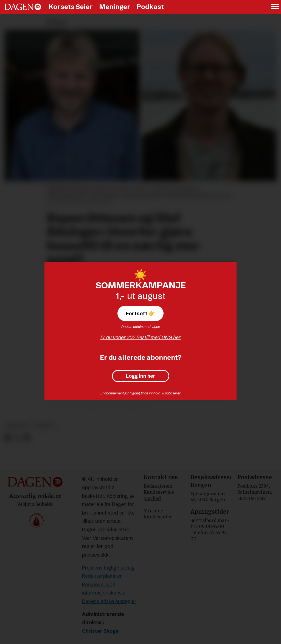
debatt (44, 426)
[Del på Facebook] (8, 438)
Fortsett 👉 (140, 313)
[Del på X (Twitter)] (17, 438)
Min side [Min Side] (153, 511)
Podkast (150, 7)
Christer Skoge (100, 631)
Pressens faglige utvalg (108, 568)
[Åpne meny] (275, 7)
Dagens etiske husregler (109, 601)
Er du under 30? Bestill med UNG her (140, 337)
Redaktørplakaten (102, 576)
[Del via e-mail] (27, 438)
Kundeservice (159, 492)
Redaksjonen (158, 486)
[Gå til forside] (23, 7)
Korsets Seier (71, 7)
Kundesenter (158, 517)
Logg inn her (141, 376)
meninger (17, 426)
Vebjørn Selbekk (35, 504)
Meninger (115, 7)
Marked (152, 498)
